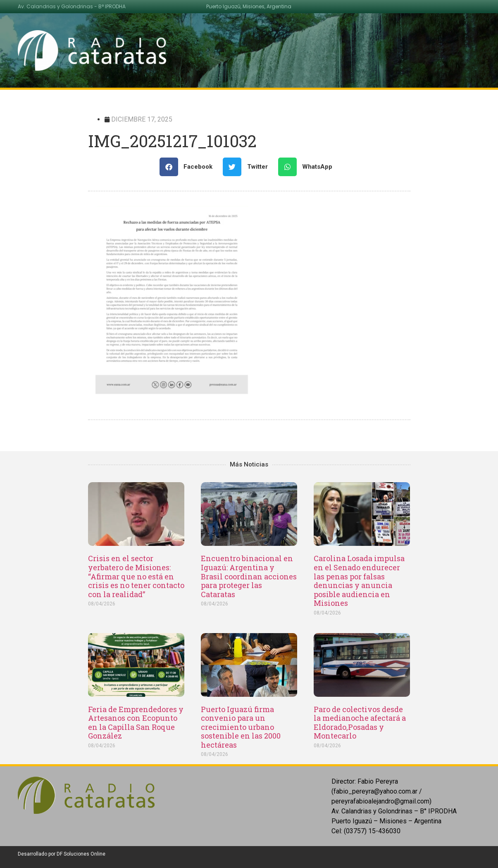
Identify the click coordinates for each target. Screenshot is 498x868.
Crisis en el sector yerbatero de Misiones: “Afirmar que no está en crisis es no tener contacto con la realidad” (136, 576)
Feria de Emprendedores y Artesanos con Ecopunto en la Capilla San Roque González (136, 723)
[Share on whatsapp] (309, 167)
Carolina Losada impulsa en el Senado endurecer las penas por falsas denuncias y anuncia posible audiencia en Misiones (359, 581)
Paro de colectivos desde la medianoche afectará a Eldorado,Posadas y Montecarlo (360, 723)
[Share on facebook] (189, 167)
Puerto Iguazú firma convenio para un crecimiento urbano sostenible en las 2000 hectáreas (241, 727)
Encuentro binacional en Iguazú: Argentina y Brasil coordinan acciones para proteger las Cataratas (249, 576)
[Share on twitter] (248, 167)
